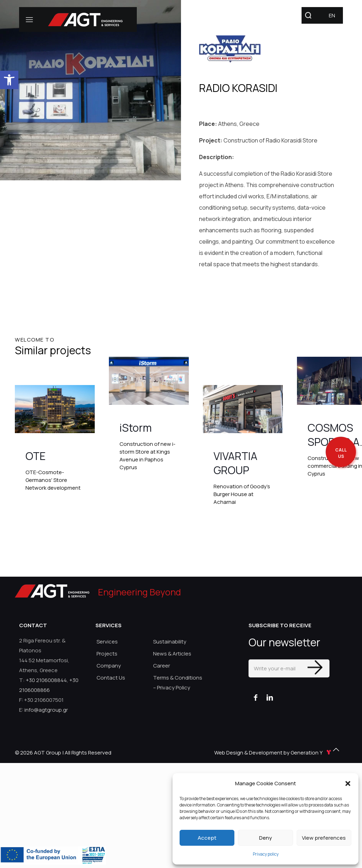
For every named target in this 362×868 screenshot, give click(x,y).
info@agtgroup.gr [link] (46, 710)
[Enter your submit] (315, 668)
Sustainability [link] (170, 642)
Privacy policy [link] (266, 854)
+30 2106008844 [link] (46, 680)
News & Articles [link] (172, 654)
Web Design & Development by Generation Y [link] (273, 753)
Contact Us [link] (111, 678)
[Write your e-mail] (289, 668)
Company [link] (109, 666)
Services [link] (107, 642)
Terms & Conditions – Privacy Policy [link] (178, 683)
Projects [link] (107, 654)
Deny (265, 838)
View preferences (324, 838)
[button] (348, 783)
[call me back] (341, 453)
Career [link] (162, 666)
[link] (9, 80)
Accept (207, 838)
